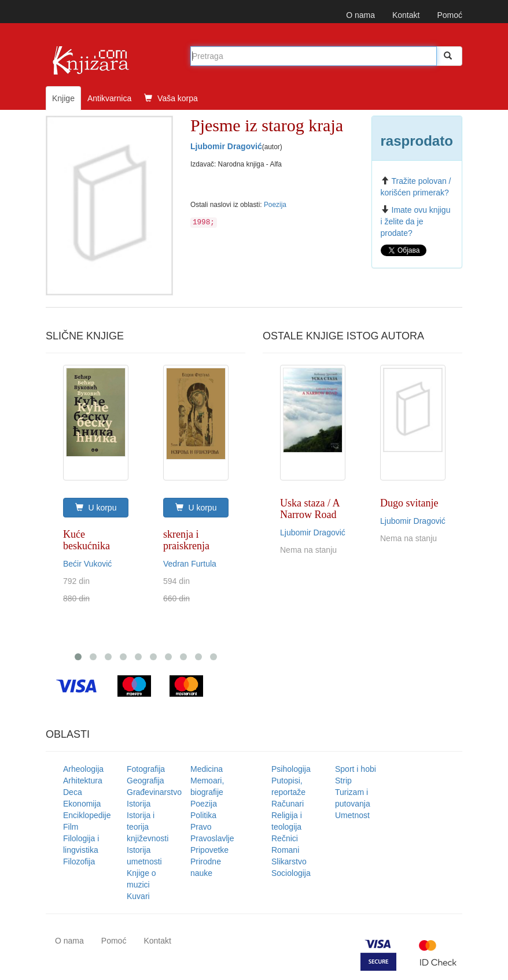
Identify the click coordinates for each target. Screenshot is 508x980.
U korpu (96, 508)
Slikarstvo (289, 861)
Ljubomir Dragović (226, 146)
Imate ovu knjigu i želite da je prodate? (416, 221)
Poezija (275, 205)
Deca (73, 792)
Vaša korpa (171, 98)
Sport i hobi (356, 769)
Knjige (63, 98)
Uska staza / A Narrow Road (310, 509)
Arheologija (83, 769)
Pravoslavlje (212, 838)
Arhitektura (83, 781)
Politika (203, 815)
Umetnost (352, 815)
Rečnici (285, 838)
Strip (343, 781)
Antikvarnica (109, 98)
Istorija (139, 804)
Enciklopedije (87, 815)
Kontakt (406, 15)
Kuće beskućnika (86, 540)
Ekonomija (82, 804)
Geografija (146, 781)
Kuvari (138, 896)
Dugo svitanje (409, 503)
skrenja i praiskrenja (186, 540)
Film (71, 827)
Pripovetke (209, 850)
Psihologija (291, 769)
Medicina (207, 769)
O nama (360, 15)
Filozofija (79, 861)
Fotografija (146, 769)
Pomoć (450, 15)
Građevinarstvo (154, 792)
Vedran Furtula (190, 564)
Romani (285, 850)
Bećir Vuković (87, 564)
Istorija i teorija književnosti (148, 827)
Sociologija (291, 873)
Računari (288, 804)
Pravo (201, 827)
